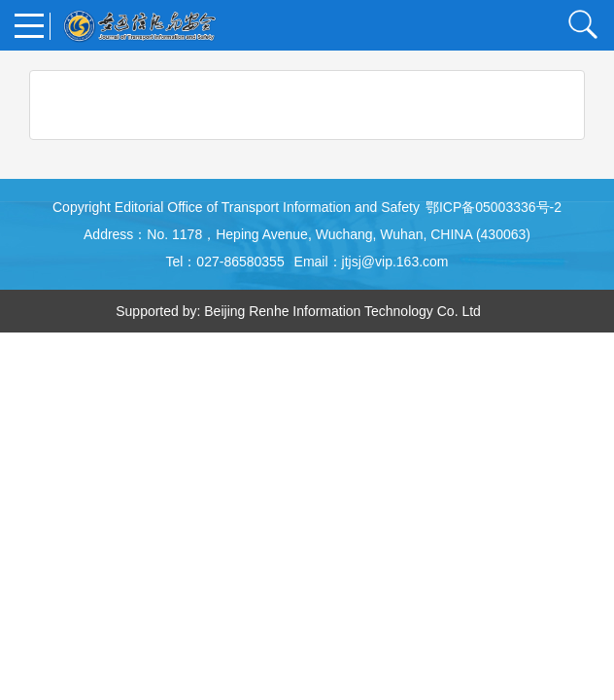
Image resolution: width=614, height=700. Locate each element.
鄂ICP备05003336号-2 (494, 207)
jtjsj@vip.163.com (395, 262)
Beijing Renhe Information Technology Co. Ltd (342, 311)
